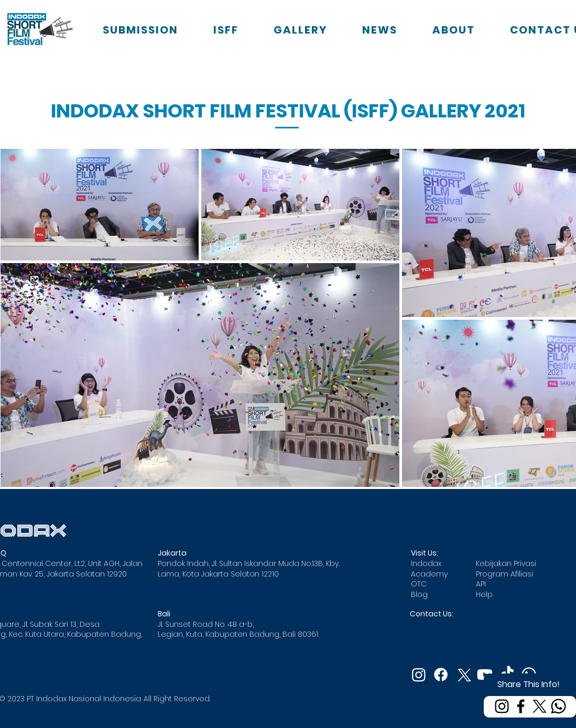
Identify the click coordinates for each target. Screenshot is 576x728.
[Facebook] (521, 706)
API (481, 584)
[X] (540, 706)
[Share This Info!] (530, 684)
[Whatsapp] (558, 706)
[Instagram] (502, 706)
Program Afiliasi (504, 574)
